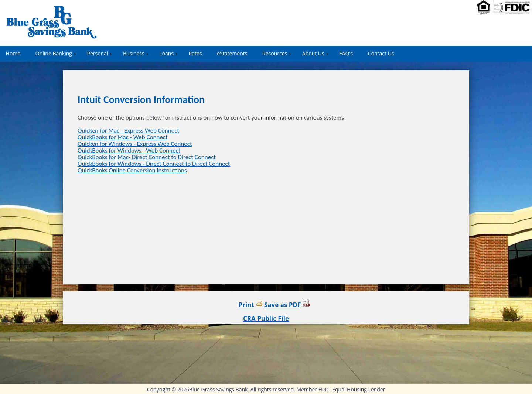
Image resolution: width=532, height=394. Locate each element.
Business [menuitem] (137, 53)
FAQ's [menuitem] (346, 53)
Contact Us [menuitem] (381, 53)
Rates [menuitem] (195, 53)
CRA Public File (266, 318)
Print (246, 305)
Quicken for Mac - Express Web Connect (128, 131)
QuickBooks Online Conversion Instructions (132, 170)
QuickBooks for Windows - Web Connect (129, 150)
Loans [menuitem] (169, 53)
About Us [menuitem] (316, 53)
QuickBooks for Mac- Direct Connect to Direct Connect (147, 157)
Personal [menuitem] (100, 53)
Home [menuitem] (13, 53)
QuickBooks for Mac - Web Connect (123, 137)
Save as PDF (283, 305)
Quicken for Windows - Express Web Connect (135, 144)
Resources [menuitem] (277, 53)
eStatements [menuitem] (232, 53)
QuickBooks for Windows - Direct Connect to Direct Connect (154, 164)
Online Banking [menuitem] (57, 53)
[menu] (266, 54)
